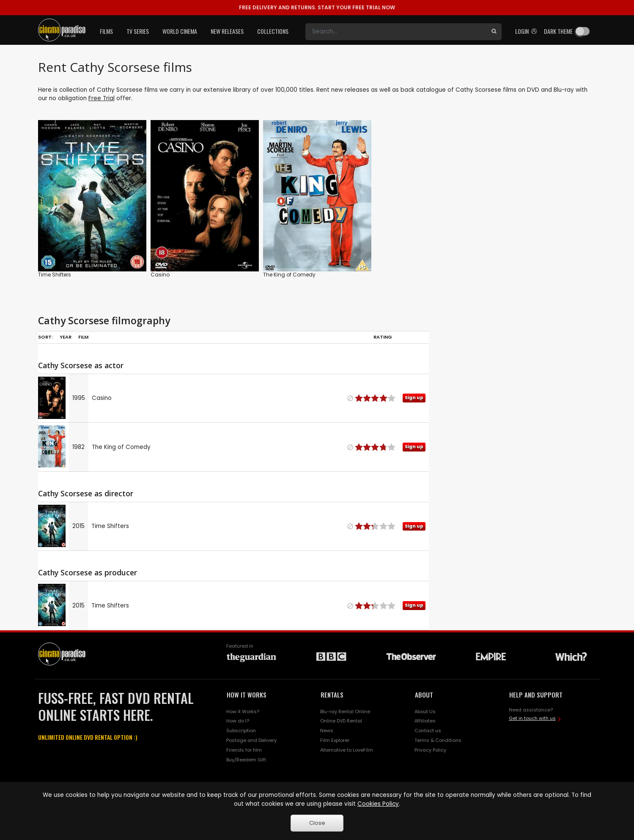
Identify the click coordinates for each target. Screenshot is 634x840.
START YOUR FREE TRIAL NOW (317, 7)
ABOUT (424, 695)
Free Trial (102, 98)
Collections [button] (273, 31)
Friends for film (244, 750)
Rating (383, 337)
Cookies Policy (378, 804)
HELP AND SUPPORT (536, 695)
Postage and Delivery (251, 740)
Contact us (428, 731)
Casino (160, 275)
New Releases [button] (227, 31)
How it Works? (243, 711)
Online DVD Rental (341, 721)
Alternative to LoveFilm (347, 750)
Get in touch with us (532, 718)
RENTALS (332, 695)
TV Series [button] (138, 31)
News (327, 731)
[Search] (396, 32)
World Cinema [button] (180, 31)
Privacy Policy (430, 750)
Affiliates (425, 721)
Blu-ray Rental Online (345, 711)
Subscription (241, 731)
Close (317, 823)
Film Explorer (335, 740)
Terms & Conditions (438, 740)
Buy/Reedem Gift (246, 760)
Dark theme (558, 31)
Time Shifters (55, 275)
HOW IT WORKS (247, 695)
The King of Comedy (289, 275)
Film (83, 337)
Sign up (414, 398)
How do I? (238, 721)
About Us (425, 711)
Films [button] (106, 31)
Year (66, 337)
